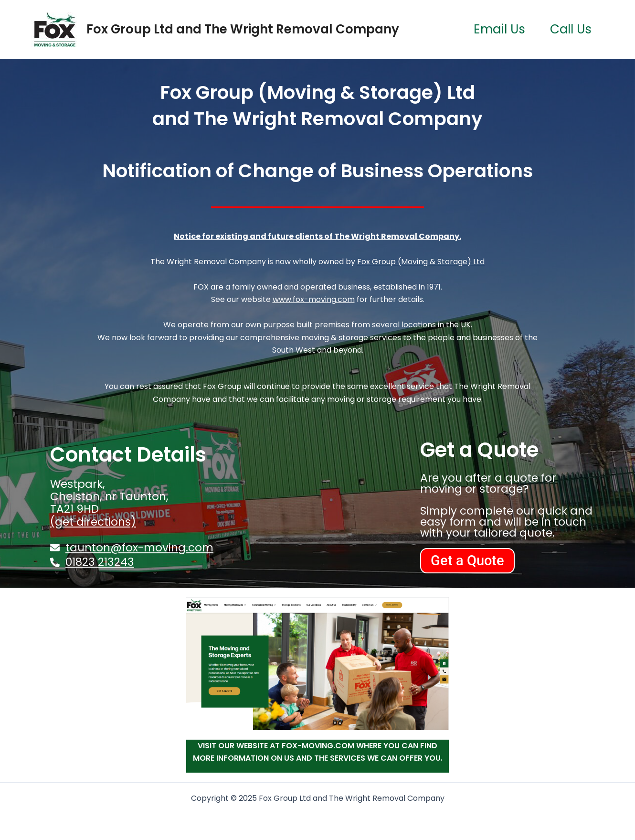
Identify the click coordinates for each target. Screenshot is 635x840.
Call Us (571, 29)
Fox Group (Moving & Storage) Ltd (421, 262)
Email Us (499, 29)
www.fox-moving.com (314, 299)
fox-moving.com (318, 746)
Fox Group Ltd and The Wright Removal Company (243, 29)
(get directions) (93, 522)
